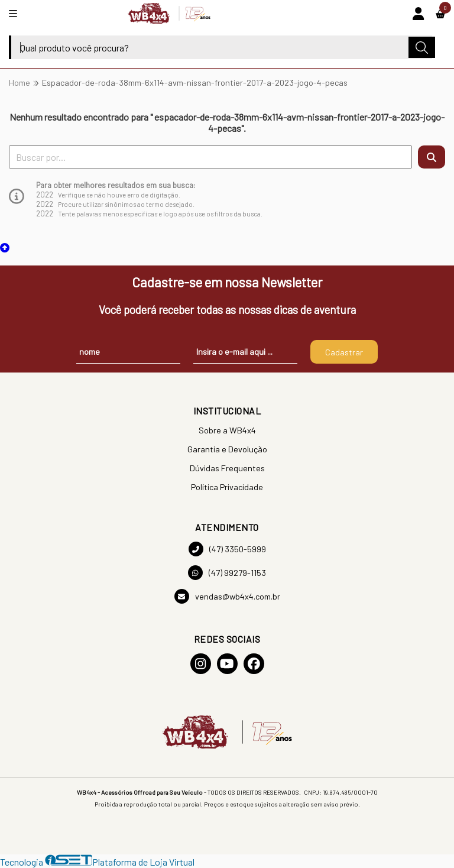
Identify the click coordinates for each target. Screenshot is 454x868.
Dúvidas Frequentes (227, 468)
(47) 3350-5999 (227, 549)
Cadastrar (344, 352)
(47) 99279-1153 (227, 573)
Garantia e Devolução (227, 449)
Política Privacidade (227, 487)
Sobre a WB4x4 (227, 430)
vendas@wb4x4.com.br (227, 596)
